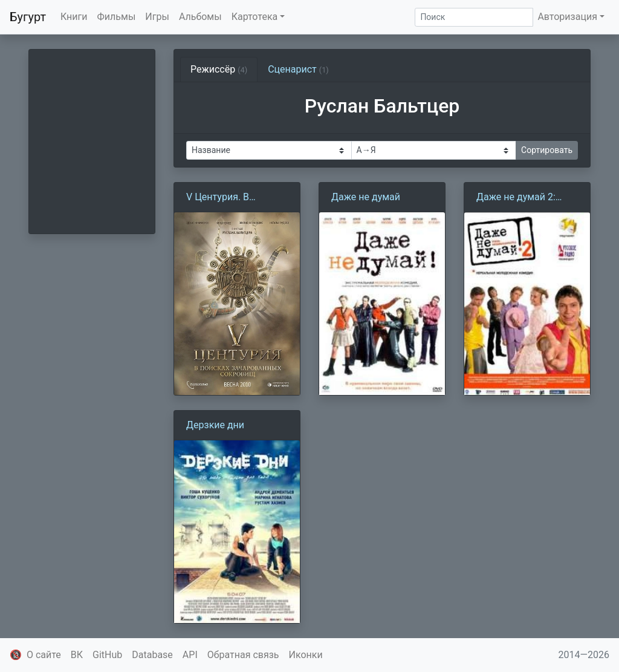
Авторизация (567, 17)
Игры (157, 17)
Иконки (306, 655)
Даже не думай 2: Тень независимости (523, 198)
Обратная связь (243, 655)
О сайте (44, 655)
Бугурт (28, 17)
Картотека (255, 17)
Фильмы (117, 17)
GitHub (107, 655)
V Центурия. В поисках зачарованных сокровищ (219, 198)
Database (152, 655)
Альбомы (200, 17)
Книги (74, 17)
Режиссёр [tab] (219, 69)
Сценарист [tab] (298, 69)
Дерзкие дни (215, 425)
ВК (77, 655)
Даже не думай (366, 197)
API (190, 655)
